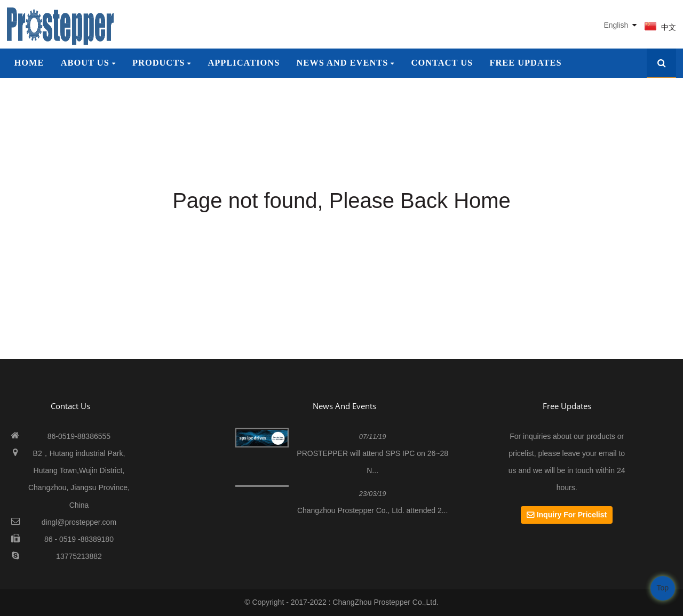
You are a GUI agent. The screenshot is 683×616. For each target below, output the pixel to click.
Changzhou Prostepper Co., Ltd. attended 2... (373, 510)
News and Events (346, 63)
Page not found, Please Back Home (341, 201)
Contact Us (442, 63)
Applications (244, 63)
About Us (88, 63)
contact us (70, 406)
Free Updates (525, 63)
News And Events (344, 406)
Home (29, 63)
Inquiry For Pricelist (572, 515)
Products (162, 63)
